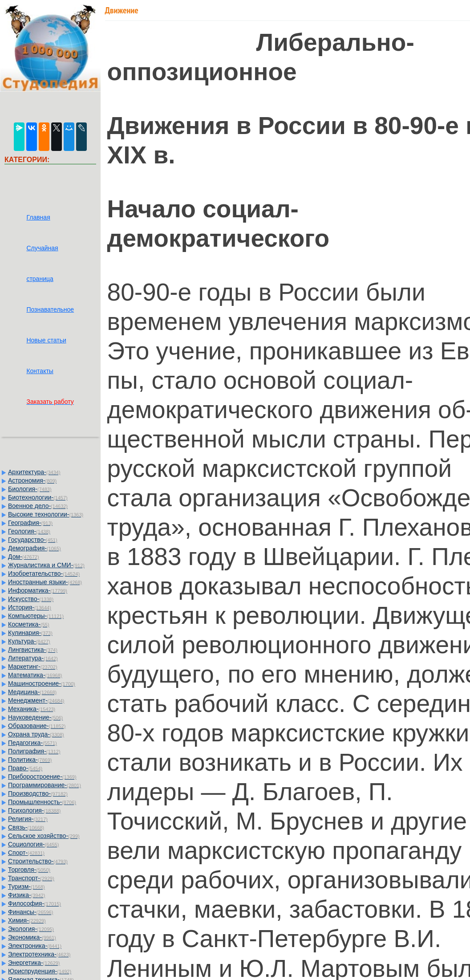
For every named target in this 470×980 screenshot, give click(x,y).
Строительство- (38, 861)
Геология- (29, 531)
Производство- (38, 793)
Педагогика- (32, 743)
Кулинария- (30, 633)
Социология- (33, 844)
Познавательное (50, 309)
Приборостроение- (42, 777)
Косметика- (29, 624)
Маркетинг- (33, 667)
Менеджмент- (36, 700)
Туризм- (26, 886)
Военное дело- (38, 506)
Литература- (33, 658)
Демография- (34, 548)
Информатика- (38, 590)
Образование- (37, 726)
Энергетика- (34, 963)
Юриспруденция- (40, 971)
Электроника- (35, 946)
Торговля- (29, 870)
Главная (38, 217)
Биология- (30, 489)
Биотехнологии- (38, 497)
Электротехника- (39, 954)
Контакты (40, 371)
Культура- (29, 641)
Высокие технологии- (46, 514)
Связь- (26, 827)
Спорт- (26, 853)
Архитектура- (34, 472)
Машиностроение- (42, 683)
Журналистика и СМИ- (46, 565)
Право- (25, 768)
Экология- (31, 929)
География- (30, 523)
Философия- (34, 903)
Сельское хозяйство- (44, 836)
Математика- (35, 675)
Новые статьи (46, 340)
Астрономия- (32, 480)
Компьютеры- (36, 616)
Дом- (24, 557)
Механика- (32, 709)
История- (30, 607)
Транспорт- (31, 878)
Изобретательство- (44, 573)
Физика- (26, 895)
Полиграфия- (34, 751)
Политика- (30, 760)
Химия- (27, 920)
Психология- (34, 810)
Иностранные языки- (45, 582)
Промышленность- (42, 802)
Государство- (33, 540)
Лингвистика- (33, 650)
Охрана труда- (36, 734)
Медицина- (32, 692)
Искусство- (31, 599)
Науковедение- (35, 717)
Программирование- (45, 785)
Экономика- (32, 937)
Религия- (28, 819)
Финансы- (30, 912)
